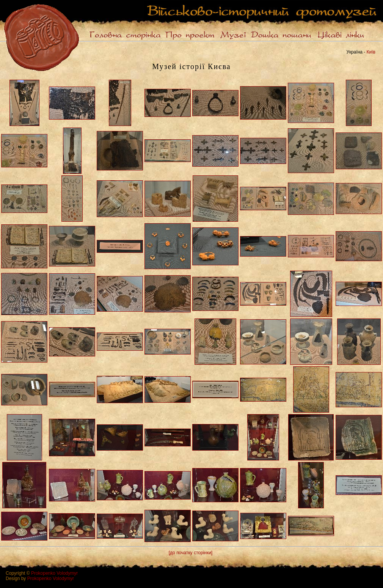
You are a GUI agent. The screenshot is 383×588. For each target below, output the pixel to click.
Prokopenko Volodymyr (54, 573)
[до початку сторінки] (191, 553)
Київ (371, 52)
